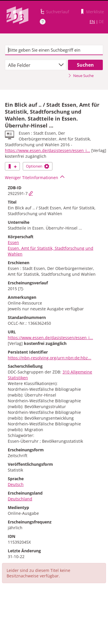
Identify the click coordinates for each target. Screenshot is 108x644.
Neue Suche (81, 76)
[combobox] (36, 65)
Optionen (38, 166)
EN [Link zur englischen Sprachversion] (92, 21)
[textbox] (54, 50)
